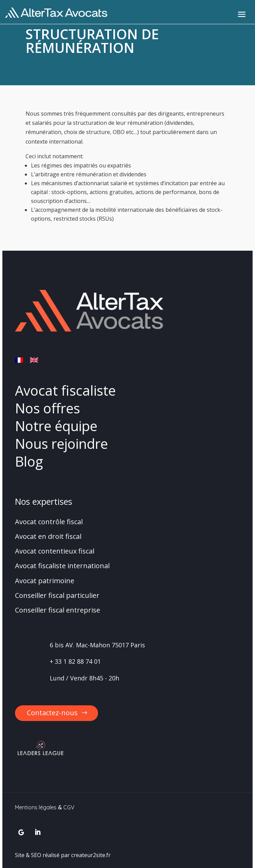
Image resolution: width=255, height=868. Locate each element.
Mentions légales (36, 807)
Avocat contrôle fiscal (49, 522)
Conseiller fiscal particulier (57, 595)
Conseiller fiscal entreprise (58, 610)
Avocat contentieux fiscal (55, 551)
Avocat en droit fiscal (48, 536)
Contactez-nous (52, 713)
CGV (69, 807)
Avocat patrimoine (45, 581)
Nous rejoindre (61, 444)
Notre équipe (56, 426)
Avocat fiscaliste (65, 390)
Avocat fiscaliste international (62, 566)
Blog (29, 461)
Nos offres (47, 408)
